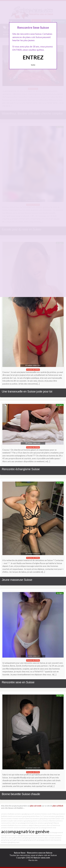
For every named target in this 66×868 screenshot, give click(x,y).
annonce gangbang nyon (10, 842)
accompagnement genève (28, 823)
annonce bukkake (8, 814)
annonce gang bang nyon (29, 828)
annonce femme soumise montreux (19, 818)
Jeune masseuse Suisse (17, 580)
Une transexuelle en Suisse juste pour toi (27, 391)
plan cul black (58, 806)
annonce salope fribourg (30, 825)
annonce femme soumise (11, 828)
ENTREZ (33, 57)
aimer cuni (60, 818)
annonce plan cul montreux (50, 825)
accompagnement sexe (48, 828)
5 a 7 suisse (44, 816)
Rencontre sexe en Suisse (18, 682)
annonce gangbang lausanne (27, 838)
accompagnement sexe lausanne (49, 840)
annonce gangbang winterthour (23, 835)
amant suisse (37, 821)
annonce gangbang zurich (25, 814)
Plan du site (33, 860)
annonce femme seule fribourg (46, 814)
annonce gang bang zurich (26, 840)
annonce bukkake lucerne (11, 825)
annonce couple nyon (9, 821)
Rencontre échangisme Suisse (21, 469)
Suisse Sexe (20, 853)
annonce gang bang (24, 821)
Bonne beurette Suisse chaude (21, 794)
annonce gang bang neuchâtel (44, 818)
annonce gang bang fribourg (48, 823)
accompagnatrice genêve (25, 831)
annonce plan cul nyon (46, 838)
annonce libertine (49, 821)
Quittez (33, 65)
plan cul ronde (36, 806)
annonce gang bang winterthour (28, 816)
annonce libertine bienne (45, 835)
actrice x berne (12, 823)
